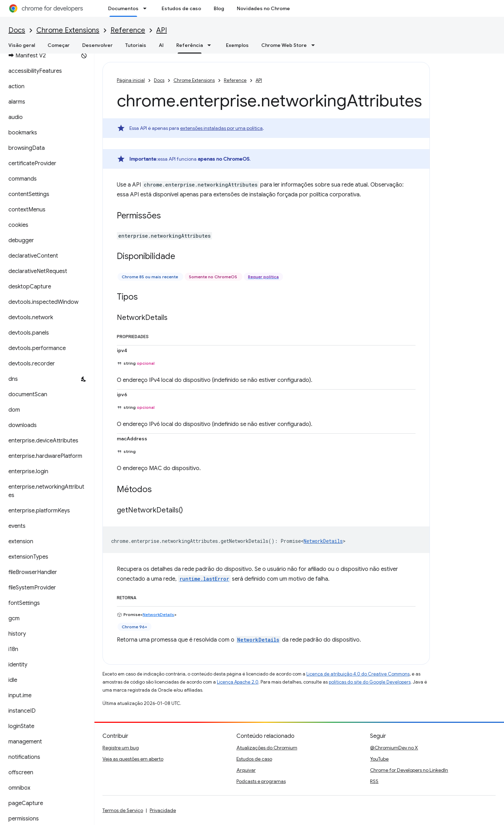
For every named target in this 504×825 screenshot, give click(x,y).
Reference (128, 30)
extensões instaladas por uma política (221, 128)
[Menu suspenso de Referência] (211, 45)
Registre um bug (121, 748)
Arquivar (246, 770)
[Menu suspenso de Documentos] (147, 8)
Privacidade (163, 810)
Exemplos (237, 45)
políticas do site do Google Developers (370, 682)
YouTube (379, 759)
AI (161, 45)
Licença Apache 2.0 (238, 682)
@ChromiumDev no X (394, 748)
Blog (219, 8)
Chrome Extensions (68, 30)
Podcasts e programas (261, 781)
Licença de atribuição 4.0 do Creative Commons (358, 674)
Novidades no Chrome (263, 8)
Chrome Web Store (284, 45)
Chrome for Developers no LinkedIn (409, 770)
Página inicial (131, 80)
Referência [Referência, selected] (190, 45)
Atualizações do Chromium (267, 748)
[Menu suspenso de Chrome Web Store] (315, 45)
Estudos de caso (181, 8)
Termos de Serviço (123, 810)
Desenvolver (97, 45)
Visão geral (22, 45)
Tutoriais (136, 45)
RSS (374, 781)
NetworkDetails (323, 541)
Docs (17, 30)
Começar (59, 45)
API (162, 30)
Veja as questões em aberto (133, 759)
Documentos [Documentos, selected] (123, 8)
